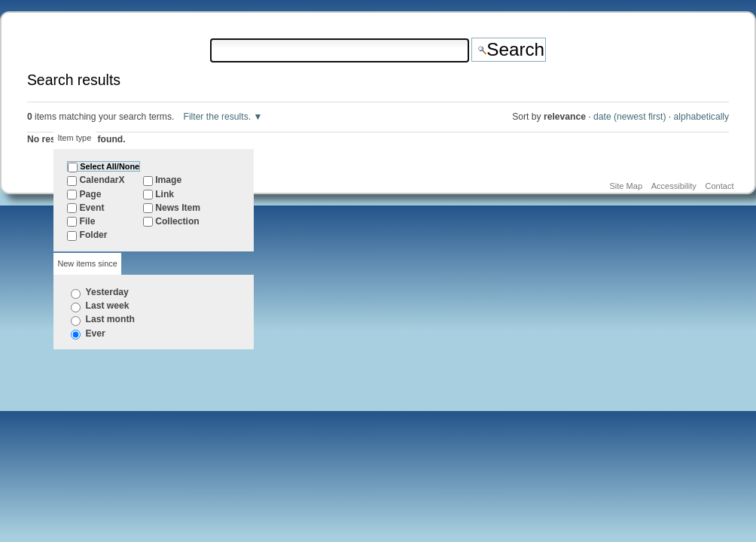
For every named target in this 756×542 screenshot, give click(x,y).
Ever (96, 333)
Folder (94, 235)
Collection (177, 221)
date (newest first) (629, 117)
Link (165, 194)
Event (92, 208)
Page (91, 194)
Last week (108, 306)
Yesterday (107, 292)
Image (168, 180)
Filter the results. (218, 117)
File (88, 221)
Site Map (626, 186)
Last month (110, 319)
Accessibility (674, 186)
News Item (178, 208)
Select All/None (110, 166)
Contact (719, 186)
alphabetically (701, 117)
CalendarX (102, 180)
